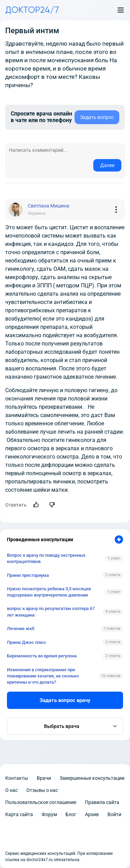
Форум (49, 814)
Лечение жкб (21, 629)
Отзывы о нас (42, 790)
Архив (92, 814)
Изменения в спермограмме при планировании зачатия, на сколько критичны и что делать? (43, 676)
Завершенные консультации (92, 778)
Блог (71, 814)
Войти (114, 814)
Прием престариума (28, 575)
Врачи (44, 778)
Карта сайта (19, 814)
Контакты (17, 778)
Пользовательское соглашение (41, 802)
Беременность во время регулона (42, 656)
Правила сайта (102, 802)
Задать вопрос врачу (65, 700)
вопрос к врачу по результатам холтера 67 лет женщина (51, 612)
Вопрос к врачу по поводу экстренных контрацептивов (46, 558)
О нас (11, 790)
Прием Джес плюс (27, 642)
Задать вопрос (97, 117)
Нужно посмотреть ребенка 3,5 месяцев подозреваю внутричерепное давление (49, 592)
